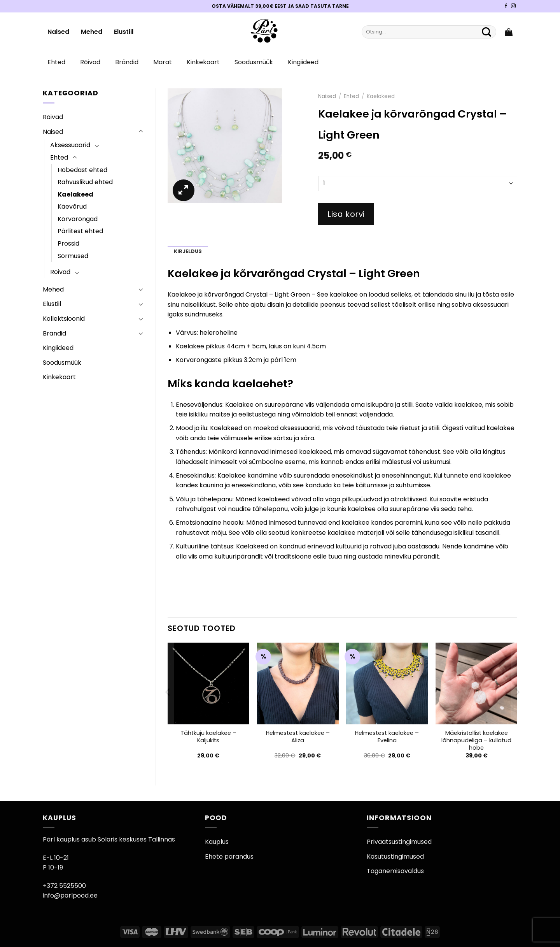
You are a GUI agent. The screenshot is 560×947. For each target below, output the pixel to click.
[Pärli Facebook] (506, 6)
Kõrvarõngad (78, 219)
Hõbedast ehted (82, 170)
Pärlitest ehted (80, 231)
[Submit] (486, 32)
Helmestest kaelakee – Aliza (298, 737)
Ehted (56, 62)
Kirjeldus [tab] (188, 251)
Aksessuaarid (70, 145)
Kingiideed (303, 62)
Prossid (68, 243)
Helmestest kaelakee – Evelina (387, 737)
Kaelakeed (75, 194)
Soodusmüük (254, 62)
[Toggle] (141, 132)
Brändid (127, 62)
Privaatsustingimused (399, 842)
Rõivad (90, 62)
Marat (163, 62)
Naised (58, 32)
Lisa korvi (346, 214)
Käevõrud (72, 206)
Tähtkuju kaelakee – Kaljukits (208, 737)
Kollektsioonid (64, 319)
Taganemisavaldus (395, 871)
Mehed (92, 32)
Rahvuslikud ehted (85, 182)
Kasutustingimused (395, 857)
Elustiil (124, 32)
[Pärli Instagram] (513, 6)
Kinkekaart (203, 62)
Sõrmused (73, 256)
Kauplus (217, 842)
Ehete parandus (229, 857)
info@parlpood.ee (70, 895)
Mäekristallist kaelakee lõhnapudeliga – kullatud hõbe (476, 740)
